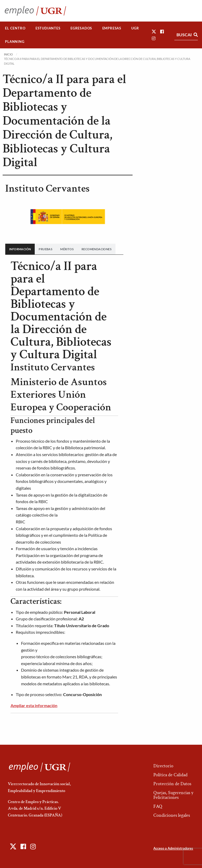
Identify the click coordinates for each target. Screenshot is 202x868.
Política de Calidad (170, 775)
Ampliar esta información (34, 705)
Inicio (8, 54)
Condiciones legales (172, 815)
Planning (15, 42)
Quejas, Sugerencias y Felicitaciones (173, 795)
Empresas (112, 28)
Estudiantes (48, 28)
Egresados (81, 28)
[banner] (64, 663)
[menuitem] (15, 28)
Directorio (163, 766)
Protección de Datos (172, 784)
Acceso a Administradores (173, 848)
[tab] (20, 249)
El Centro (15, 28)
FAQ (158, 806)
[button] (154, 31)
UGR (135, 28)
